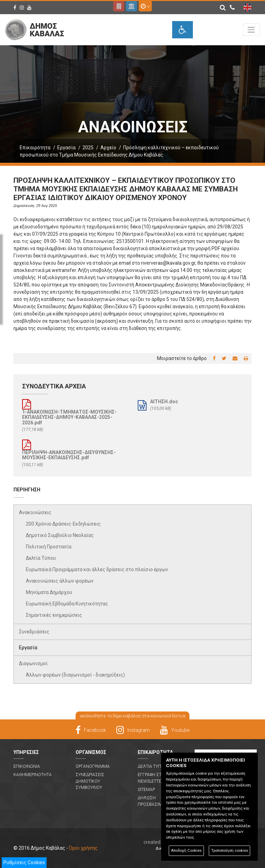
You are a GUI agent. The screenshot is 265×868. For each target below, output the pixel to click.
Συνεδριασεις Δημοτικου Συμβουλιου (90, 781)
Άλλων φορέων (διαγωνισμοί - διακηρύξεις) (75, 675)
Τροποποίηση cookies (230, 851)
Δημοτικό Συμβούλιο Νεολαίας (60, 535)
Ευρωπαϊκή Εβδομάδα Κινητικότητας (67, 604)
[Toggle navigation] (251, 30)
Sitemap (146, 790)
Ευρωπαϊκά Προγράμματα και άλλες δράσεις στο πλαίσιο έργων (97, 569)
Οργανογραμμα (93, 766)
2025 (88, 148)
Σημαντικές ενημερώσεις (54, 615)
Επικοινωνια (27, 766)
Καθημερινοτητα (33, 775)
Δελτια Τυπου (152, 766)
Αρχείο (108, 148)
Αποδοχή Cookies (186, 851)
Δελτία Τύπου (41, 558)
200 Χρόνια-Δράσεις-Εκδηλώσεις (63, 524)
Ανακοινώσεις (35, 512)
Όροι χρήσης (83, 848)
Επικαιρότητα (35, 148)
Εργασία (66, 148)
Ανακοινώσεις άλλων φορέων (60, 581)
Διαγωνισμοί (33, 663)
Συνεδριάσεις (34, 632)
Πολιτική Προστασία (49, 547)
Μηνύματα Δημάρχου (49, 592)
